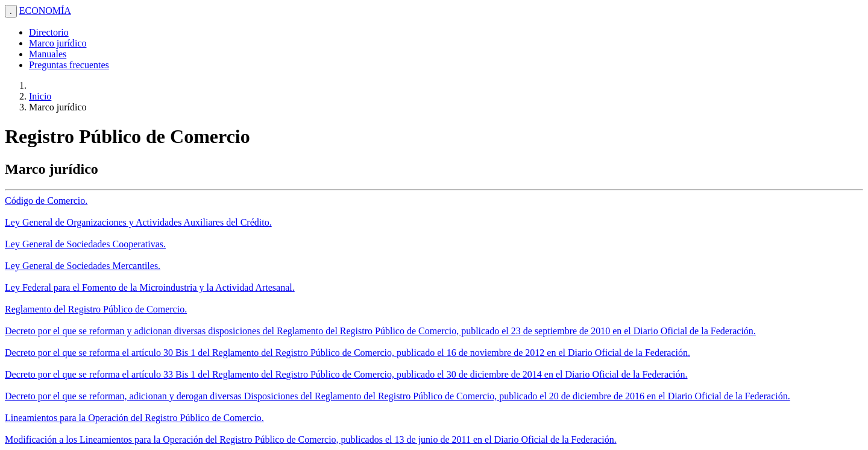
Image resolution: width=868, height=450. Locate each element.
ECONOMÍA (45, 11)
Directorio (49, 32)
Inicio (40, 96)
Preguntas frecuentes (69, 65)
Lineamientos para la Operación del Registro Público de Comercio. (134, 418)
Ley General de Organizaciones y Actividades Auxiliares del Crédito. (138, 222)
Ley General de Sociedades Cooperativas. (85, 244)
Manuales (48, 54)
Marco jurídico (58, 43)
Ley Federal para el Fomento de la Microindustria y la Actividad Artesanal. (150, 287)
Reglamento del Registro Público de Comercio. (96, 309)
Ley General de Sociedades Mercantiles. (83, 266)
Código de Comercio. (46, 201)
